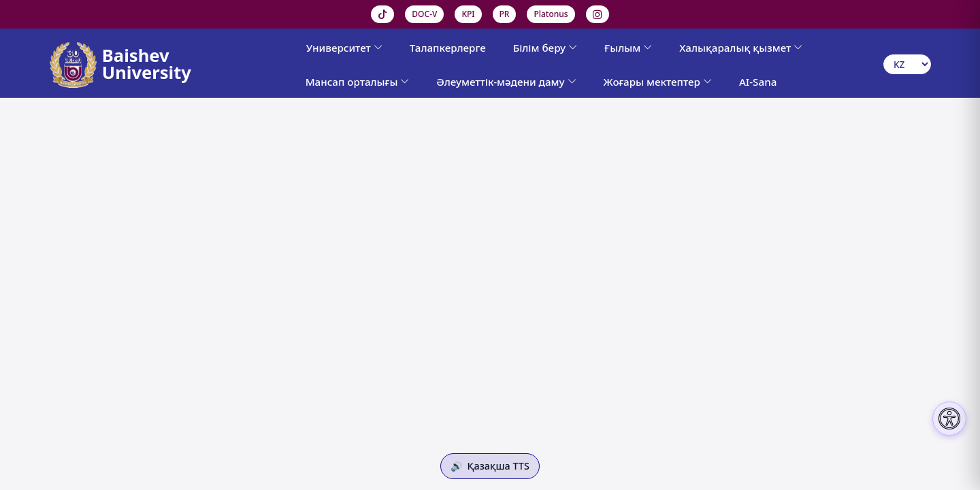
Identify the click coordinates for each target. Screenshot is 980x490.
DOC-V (424, 14)
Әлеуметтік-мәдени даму (506, 82)
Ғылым (628, 48)
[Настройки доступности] (949, 419)
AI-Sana (758, 82)
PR (505, 14)
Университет (344, 48)
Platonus (551, 14)
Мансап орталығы (358, 82)
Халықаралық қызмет (741, 48)
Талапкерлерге (448, 48)
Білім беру (545, 48)
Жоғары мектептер (658, 82)
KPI (468, 14)
